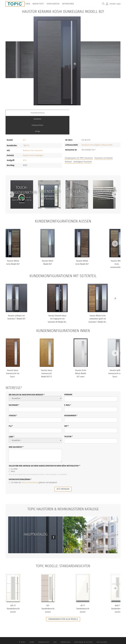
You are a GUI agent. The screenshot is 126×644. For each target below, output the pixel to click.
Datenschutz (44, 624)
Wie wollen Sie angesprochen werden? (27, 376)
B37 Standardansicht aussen (48, 590)
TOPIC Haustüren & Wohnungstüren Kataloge (63, 490)
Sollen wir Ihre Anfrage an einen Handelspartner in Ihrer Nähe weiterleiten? (44, 447)
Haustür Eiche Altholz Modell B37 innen (81, 355)
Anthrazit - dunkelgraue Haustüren (78, 143)
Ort (67, 407)
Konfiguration (54, 4)
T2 (29, 127)
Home (32, 624)
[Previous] (11, 176)
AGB (55, 624)
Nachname (14, 386)
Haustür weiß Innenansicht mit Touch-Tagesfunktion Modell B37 (115, 358)
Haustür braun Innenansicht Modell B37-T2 (47, 355)
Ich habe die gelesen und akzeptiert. (33, 464)
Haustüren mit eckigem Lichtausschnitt (97, 126)
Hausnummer (71, 397)
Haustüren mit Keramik (104, 139)
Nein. (12, 453)
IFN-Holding (102, 624)
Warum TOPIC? (39, 4)
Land (12, 418)
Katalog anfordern (77, 113)
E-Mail (68, 386)
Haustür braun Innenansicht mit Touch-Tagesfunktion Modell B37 (13, 358)
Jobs (84, 145)
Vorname (68, 376)
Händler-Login (115, 4)
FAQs (93, 145)
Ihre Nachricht (16, 428)
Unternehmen (69, 4)
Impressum (65, 624)
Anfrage (106, 113)
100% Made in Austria (83, 624)
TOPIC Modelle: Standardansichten (63, 547)
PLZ (11, 407)
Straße (13, 397)
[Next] (115, 176)
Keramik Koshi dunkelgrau (33, 137)
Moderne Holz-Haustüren (33, 132)
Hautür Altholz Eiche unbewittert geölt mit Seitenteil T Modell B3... (98, 300)
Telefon (68, 418)
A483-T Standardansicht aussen (118, 590)
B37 (24, 121)
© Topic (22, 624)
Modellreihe (49, 113)
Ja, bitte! (13, 450)
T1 (27, 127)
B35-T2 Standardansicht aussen (13, 590)
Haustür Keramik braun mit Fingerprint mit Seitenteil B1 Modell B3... (57, 300)
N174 (25, 142)
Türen (28, 4)
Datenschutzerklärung (20, 461)
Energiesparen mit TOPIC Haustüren (79, 139)
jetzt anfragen (63, 470)
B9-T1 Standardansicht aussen (83, 590)
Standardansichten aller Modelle (63, 600)
